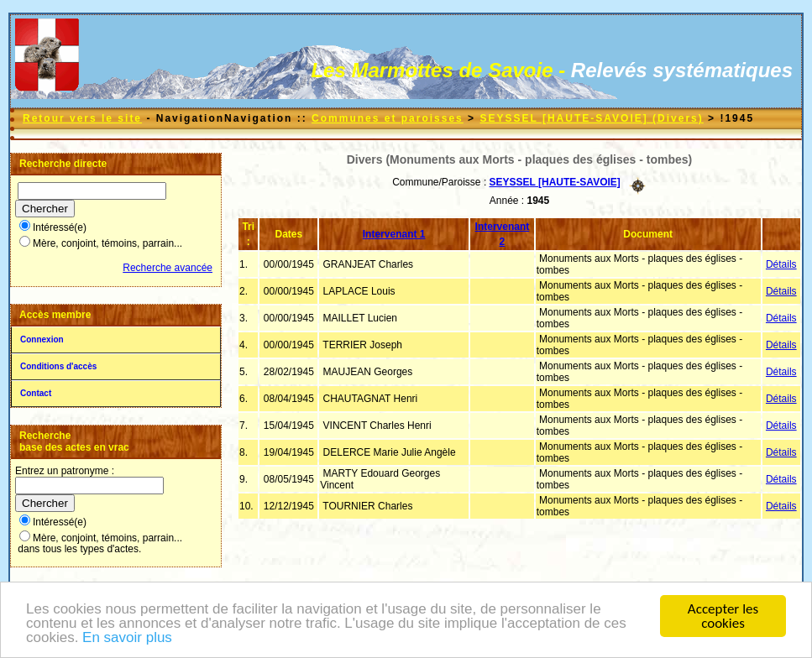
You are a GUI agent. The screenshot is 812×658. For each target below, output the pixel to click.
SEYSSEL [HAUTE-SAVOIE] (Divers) (591, 118)
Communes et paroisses (388, 118)
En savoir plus (127, 639)
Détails (781, 264)
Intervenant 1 (394, 234)
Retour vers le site (82, 118)
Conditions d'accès (58, 366)
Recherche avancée (168, 268)
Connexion (42, 339)
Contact (36, 393)
